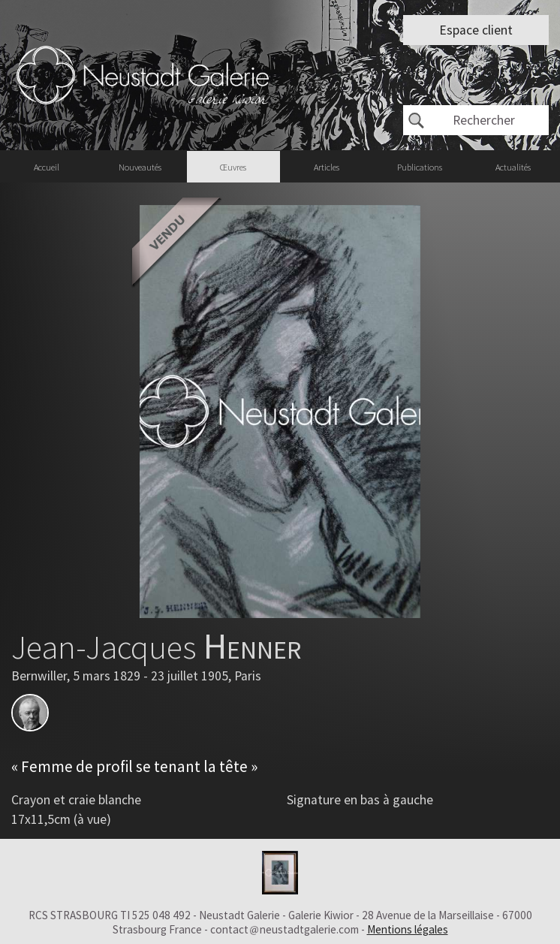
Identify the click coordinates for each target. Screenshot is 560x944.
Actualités (513, 167)
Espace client (476, 30)
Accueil (47, 167)
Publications (420, 167)
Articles (327, 167)
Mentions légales (408, 929)
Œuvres (233, 167)
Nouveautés (140, 167)
